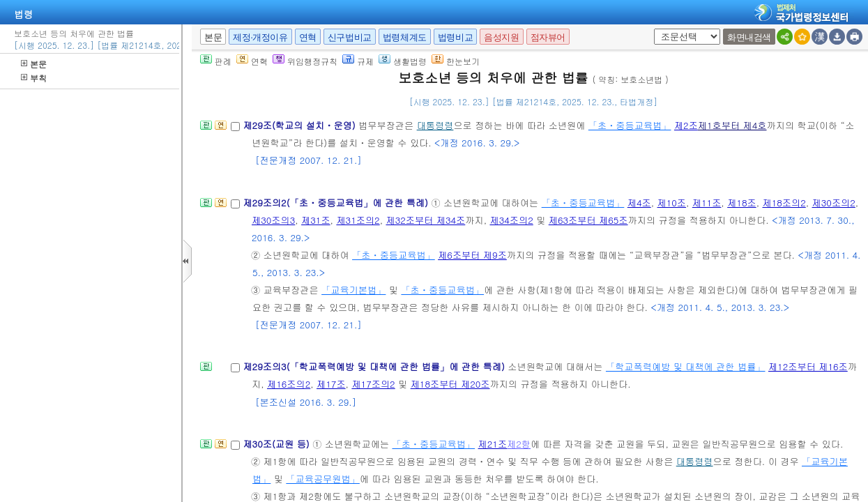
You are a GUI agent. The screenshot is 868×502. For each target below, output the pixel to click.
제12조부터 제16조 (808, 366)
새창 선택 (652, 29)
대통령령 (435, 125)
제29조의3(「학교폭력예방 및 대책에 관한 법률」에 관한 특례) (375, 366)
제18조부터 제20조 (450, 384)
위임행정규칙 (305, 61)
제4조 (639, 203)
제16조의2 (289, 384)
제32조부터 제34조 (425, 220)
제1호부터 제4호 (732, 125)
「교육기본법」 (353, 290)
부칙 (34, 78)
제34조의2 (511, 220)
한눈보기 (456, 61)
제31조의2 (358, 220)
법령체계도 (405, 37)
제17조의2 (373, 384)
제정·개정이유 (260, 37)
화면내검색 (749, 37)
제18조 (742, 203)
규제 (358, 61)
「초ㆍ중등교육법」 (630, 125)
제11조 (707, 203)
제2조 (686, 125)
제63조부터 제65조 (588, 220)
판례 (216, 61)
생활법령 (403, 61)
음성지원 (501, 37)
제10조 (671, 203)
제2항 (519, 444)
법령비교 (455, 37)
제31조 (316, 220)
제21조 (493, 444)
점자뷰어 (548, 37)
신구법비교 (350, 37)
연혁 (308, 37)
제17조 (331, 384)
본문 (34, 64)
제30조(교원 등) (277, 444)
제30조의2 (834, 203)
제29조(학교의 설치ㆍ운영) (300, 125)
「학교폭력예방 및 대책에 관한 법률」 (686, 366)
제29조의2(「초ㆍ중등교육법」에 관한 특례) (337, 203)
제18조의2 (784, 203)
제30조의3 (273, 220)
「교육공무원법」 (323, 479)
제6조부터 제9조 (472, 255)
